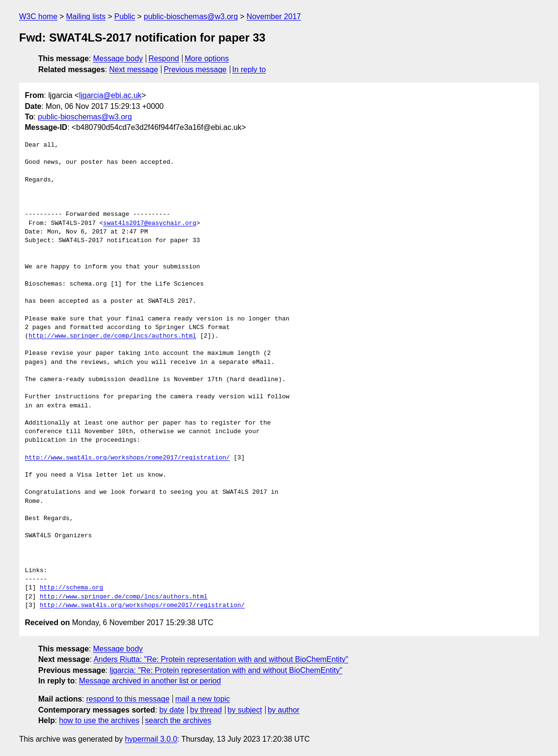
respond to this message (128, 699)
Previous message (195, 69)
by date (172, 710)
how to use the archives (99, 720)
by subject (245, 710)
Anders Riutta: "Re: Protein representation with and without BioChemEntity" (221, 659)
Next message (134, 69)
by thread (206, 710)
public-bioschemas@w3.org (191, 16)
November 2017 (274, 16)
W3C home (38, 16)
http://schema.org (71, 588)
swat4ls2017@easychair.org (150, 224)
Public (125, 16)
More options (207, 59)
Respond (164, 59)
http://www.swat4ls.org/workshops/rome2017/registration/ (127, 458)
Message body (118, 59)
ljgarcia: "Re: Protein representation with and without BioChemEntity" (226, 670)
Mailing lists (86, 16)
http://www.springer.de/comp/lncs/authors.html (113, 336)
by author (284, 710)
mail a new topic (203, 699)
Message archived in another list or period (150, 681)
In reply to (249, 69)
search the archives (178, 720)
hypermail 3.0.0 (151, 739)
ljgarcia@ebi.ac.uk (110, 95)
